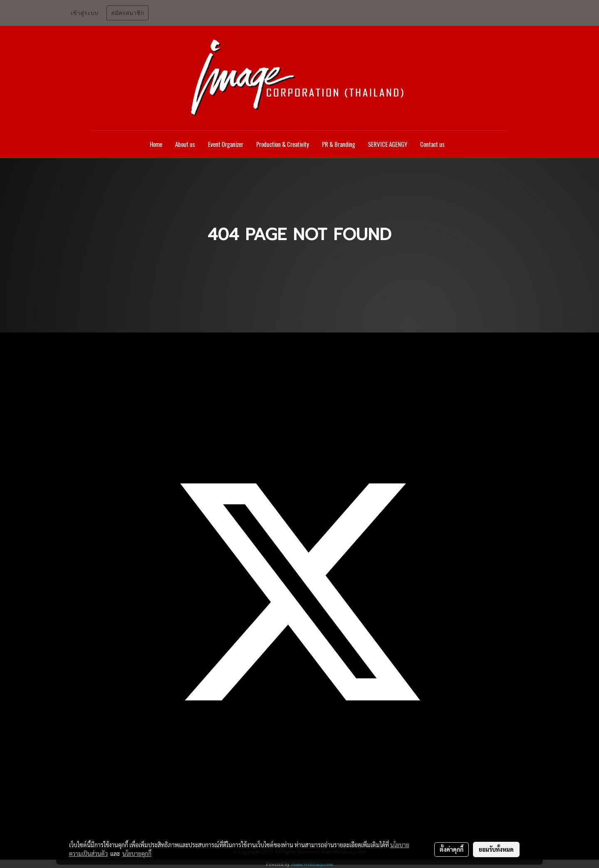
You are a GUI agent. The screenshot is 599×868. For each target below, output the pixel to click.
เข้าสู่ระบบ (84, 13)
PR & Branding (339, 144)
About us (185, 144)
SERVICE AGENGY (388, 144)
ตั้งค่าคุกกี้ (452, 849)
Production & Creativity (283, 144)
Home (156, 144)
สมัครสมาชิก (127, 13)
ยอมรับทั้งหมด (496, 849)
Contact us (432, 144)
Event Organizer (226, 144)
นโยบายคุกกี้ (137, 853)
